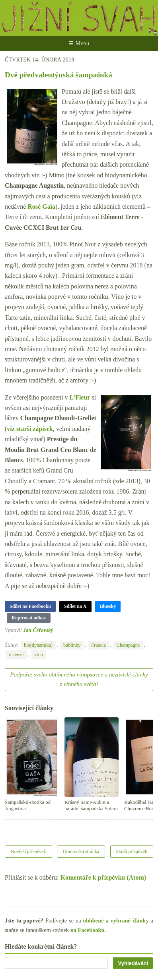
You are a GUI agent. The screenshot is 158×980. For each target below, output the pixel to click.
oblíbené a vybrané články (116, 920)
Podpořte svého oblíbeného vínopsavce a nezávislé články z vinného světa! (79, 679)
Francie (99, 645)
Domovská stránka (81, 851)
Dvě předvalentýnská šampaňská (59, 75)
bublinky (72, 645)
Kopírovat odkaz (29, 618)
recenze (16, 655)
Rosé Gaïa (41, 207)
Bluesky (108, 606)
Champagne (128, 645)
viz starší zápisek (30, 429)
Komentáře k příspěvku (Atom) (103, 877)
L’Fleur (80, 397)
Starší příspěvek (132, 851)
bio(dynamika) (38, 645)
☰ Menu (79, 43)
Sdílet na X (75, 606)
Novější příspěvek (28, 851)
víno (39, 655)
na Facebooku (88, 930)
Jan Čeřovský (38, 630)
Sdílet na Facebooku (30, 606)
